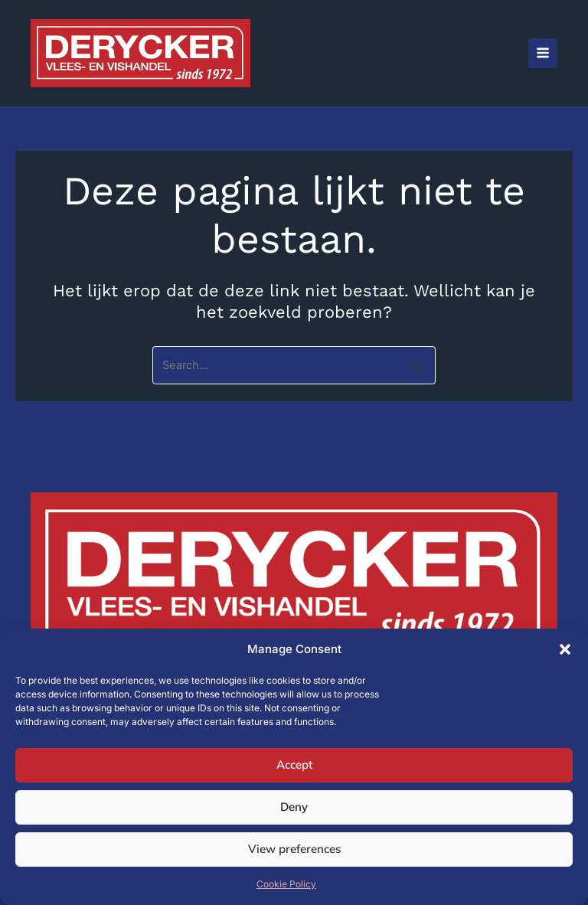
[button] (565, 649)
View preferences (294, 849)
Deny (294, 807)
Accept (294, 765)
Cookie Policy (286, 884)
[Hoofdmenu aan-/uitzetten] (543, 53)
